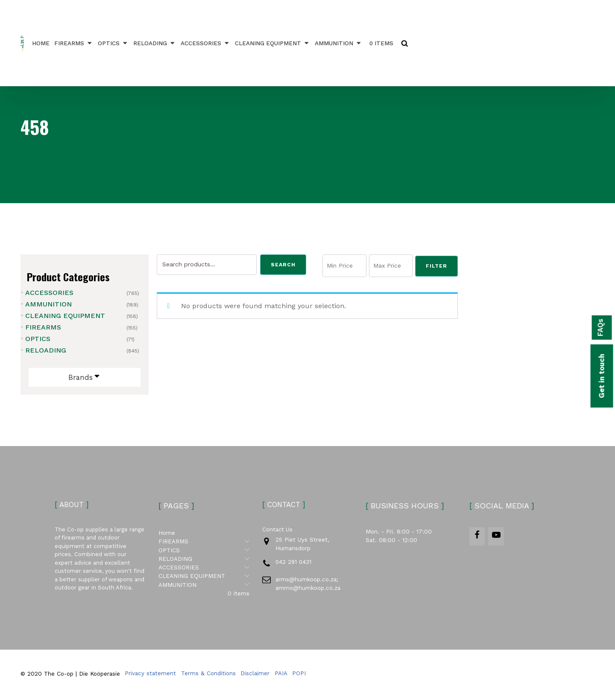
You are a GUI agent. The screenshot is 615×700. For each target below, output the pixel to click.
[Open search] (406, 43)
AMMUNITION (340, 43)
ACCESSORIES (207, 43)
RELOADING (156, 43)
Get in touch (598, 379)
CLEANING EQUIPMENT (274, 43)
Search (283, 265)
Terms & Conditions (208, 676)
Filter (436, 266)
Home (42, 43)
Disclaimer (255, 676)
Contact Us (277, 534)
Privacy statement (150, 676)
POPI (299, 676)
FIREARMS (75, 43)
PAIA (281, 676)
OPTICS (114, 43)
